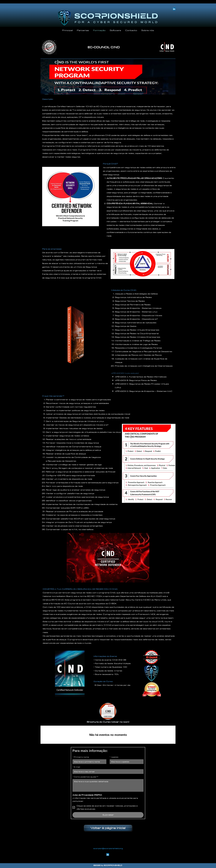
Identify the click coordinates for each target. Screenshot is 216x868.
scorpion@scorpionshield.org (108, 848)
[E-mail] (107, 772)
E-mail (76, 767)
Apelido (114, 757)
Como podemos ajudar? (85, 777)
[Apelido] (126, 762)
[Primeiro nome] (89, 762)
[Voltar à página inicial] (108, 828)
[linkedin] (108, 855)
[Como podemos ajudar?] (108, 785)
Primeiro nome (81, 757)
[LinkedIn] (174, 9)
